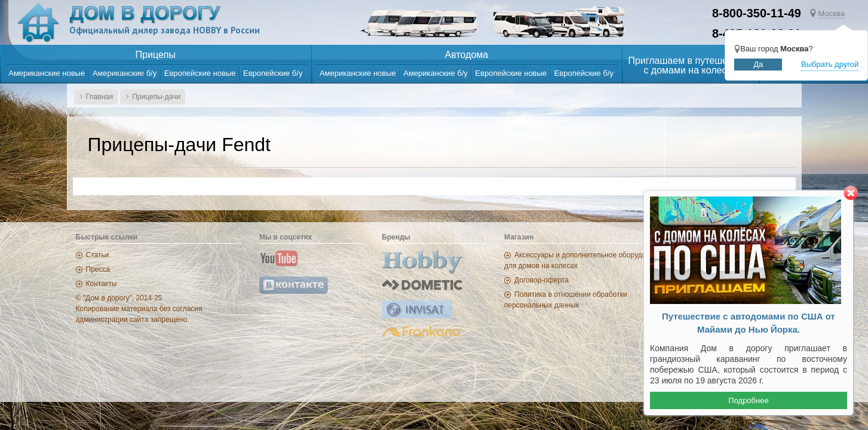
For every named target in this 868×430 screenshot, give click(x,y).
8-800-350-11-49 (757, 13)
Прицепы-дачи (156, 97)
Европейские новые (200, 73)
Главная (100, 97)
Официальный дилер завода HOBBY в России (165, 30)
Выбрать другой (830, 64)
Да (758, 64)
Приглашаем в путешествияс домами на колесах (690, 66)
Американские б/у (125, 73)
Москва (832, 13)
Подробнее (748, 400)
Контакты (102, 284)
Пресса (98, 269)
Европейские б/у (273, 73)
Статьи (98, 255)
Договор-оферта (542, 280)
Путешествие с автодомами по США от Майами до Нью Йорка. (749, 323)
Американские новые (47, 73)
